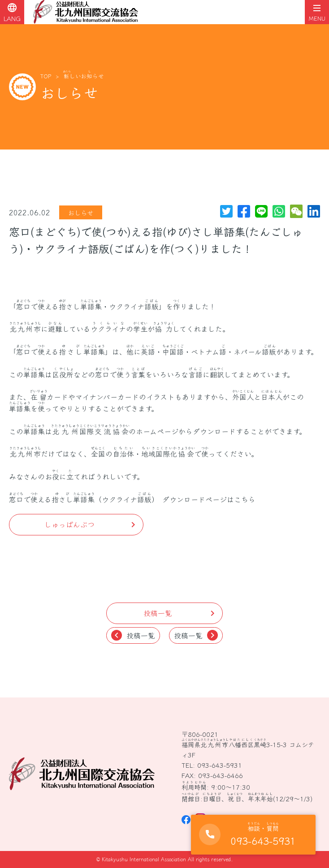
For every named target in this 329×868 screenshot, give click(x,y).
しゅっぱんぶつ (69, 524)
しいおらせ (84, 76)
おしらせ (81, 212)
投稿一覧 (133, 635)
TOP (46, 76)
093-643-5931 (220, 765)
